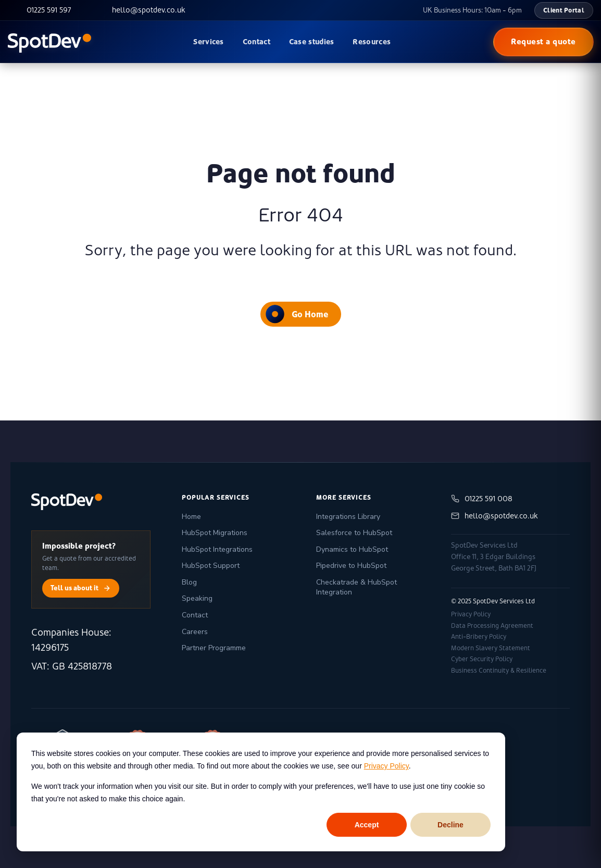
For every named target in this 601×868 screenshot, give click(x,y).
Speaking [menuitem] (197, 598)
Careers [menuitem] (195, 632)
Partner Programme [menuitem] (214, 648)
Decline (450, 825)
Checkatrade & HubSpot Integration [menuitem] (356, 587)
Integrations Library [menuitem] (348, 517)
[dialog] (261, 792)
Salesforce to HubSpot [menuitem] (354, 533)
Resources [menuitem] (372, 42)
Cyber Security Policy (482, 659)
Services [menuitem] (208, 42)
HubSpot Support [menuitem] (211, 566)
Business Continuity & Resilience (499, 671)
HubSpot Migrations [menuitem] (215, 533)
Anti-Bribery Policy (479, 637)
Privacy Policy (386, 766)
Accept (367, 825)
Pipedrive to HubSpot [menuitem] (351, 566)
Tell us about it (81, 588)
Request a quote (543, 41)
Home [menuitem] (191, 517)
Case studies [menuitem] (312, 42)
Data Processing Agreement (492, 626)
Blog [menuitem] (189, 582)
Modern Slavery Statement (491, 648)
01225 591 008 (482, 499)
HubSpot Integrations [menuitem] (217, 549)
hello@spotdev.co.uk (494, 516)
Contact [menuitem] (256, 42)
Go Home (297, 314)
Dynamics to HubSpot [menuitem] (352, 549)
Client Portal (564, 10)
